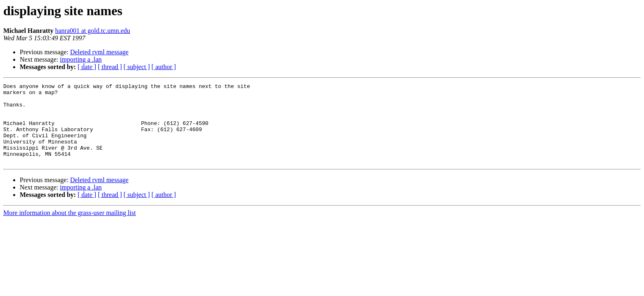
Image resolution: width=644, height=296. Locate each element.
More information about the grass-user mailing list (70, 229)
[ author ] (164, 67)
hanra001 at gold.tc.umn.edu (93, 31)
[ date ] (87, 67)
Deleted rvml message (99, 52)
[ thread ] (110, 67)
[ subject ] (137, 67)
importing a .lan (81, 59)
